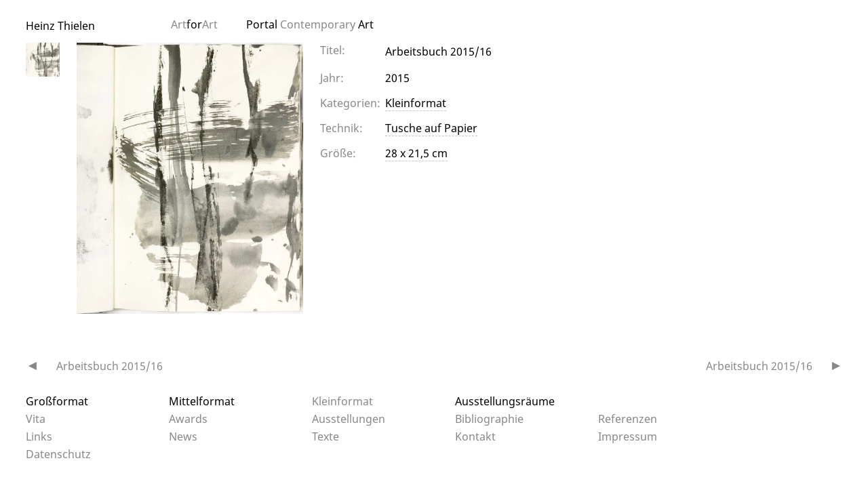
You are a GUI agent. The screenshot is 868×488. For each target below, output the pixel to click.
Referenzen (628, 419)
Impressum (628, 436)
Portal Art (310, 24)
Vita (36, 419)
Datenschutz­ (58, 454)
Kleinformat (416, 103)
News (183, 436)
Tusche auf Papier (431, 128)
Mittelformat (202, 401)
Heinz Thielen (60, 26)
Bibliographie (489, 419)
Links (39, 436)
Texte (325, 436)
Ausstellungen (349, 419)
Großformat (57, 401)
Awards (188, 419)
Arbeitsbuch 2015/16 (110, 366)
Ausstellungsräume (505, 401)
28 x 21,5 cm (416, 153)
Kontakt (475, 436)
